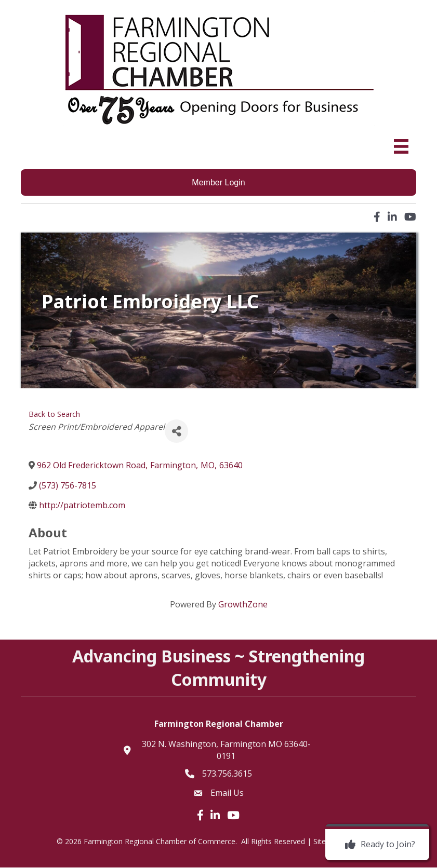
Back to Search (54, 414)
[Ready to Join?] (378, 845)
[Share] (176, 432)
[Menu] (401, 146)
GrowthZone (243, 605)
